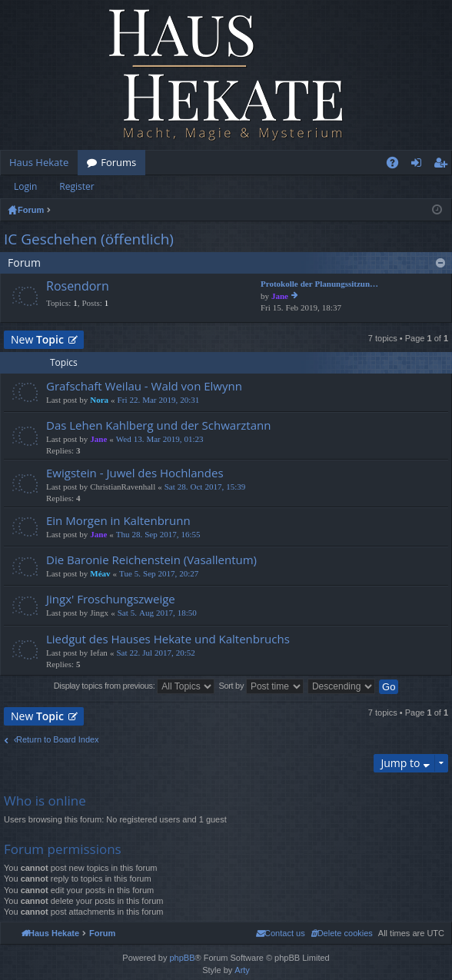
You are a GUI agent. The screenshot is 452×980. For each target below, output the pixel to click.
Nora (99, 400)
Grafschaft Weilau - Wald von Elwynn (144, 386)
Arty (242, 970)
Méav (100, 574)
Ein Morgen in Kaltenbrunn (118, 521)
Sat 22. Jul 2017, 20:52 (155, 653)
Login (25, 186)
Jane (280, 296)
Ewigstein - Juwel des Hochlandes (135, 473)
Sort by (261, 686)
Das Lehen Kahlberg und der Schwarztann (158, 425)
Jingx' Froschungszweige (111, 599)
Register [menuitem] (444, 165)
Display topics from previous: (135, 686)
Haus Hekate (39, 162)
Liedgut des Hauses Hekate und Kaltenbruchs (168, 639)
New (37, 339)
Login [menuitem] (419, 165)
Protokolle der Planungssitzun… (319, 284)
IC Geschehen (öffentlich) (89, 239)
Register (76, 186)
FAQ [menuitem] (397, 165)
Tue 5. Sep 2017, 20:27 (159, 574)
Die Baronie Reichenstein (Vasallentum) (151, 560)
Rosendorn (78, 287)
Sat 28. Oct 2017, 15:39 (205, 487)
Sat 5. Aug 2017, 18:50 (157, 613)
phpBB (182, 958)
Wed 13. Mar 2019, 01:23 (160, 439)
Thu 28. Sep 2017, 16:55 (158, 535)
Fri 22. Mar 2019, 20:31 (159, 400)
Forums (118, 162)
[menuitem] (342, 933)
